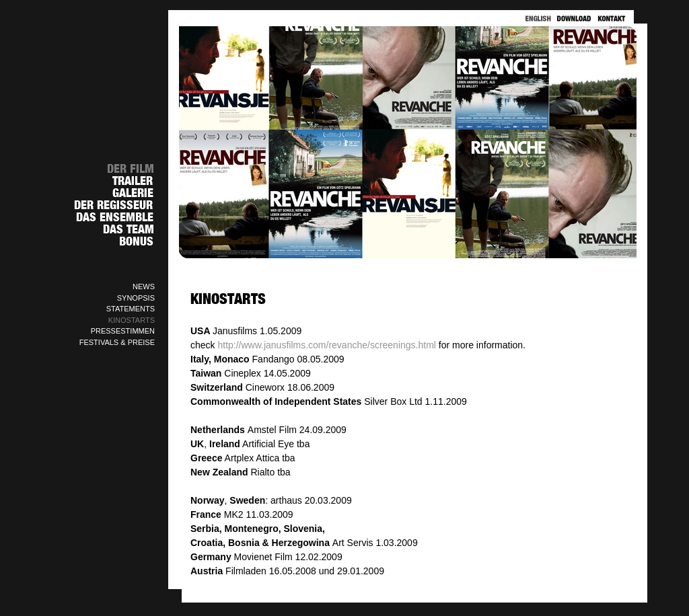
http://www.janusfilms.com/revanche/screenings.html (326, 345)
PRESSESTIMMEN (123, 331)
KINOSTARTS (132, 320)
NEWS (144, 286)
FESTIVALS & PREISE (117, 342)
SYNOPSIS (136, 298)
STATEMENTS (131, 309)
